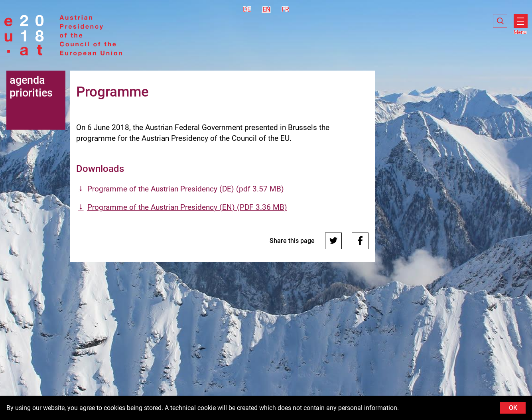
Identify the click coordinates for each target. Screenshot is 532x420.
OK (513, 408)
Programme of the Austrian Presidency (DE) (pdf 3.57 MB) (186, 189)
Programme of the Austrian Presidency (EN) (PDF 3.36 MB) (187, 207)
